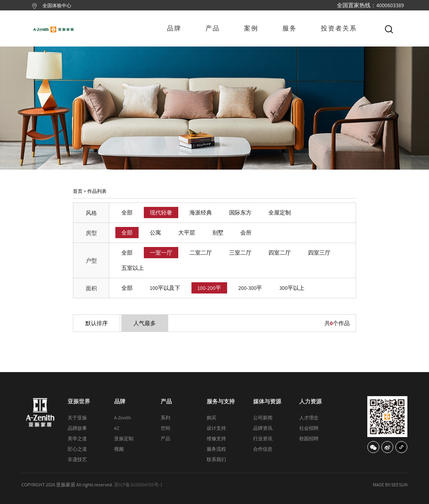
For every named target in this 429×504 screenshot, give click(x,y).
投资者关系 (339, 28)
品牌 (174, 28)
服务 (290, 28)
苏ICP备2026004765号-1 (138, 485)
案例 (251, 28)
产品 (213, 28)
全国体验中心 (57, 5)
